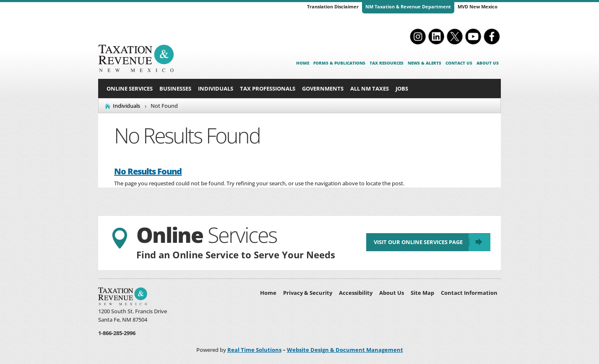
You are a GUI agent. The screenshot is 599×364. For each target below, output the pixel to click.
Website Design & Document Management (345, 350)
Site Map (422, 293)
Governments (323, 88)
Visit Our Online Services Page (418, 242)
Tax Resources (387, 63)
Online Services (130, 88)
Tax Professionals (268, 88)
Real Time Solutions (254, 350)
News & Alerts (425, 63)
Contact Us (459, 63)
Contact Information (469, 293)
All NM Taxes (370, 88)
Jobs (402, 88)
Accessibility (356, 293)
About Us (488, 63)
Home (303, 63)
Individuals (216, 88)
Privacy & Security (308, 293)
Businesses (175, 88)
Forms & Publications (339, 63)
